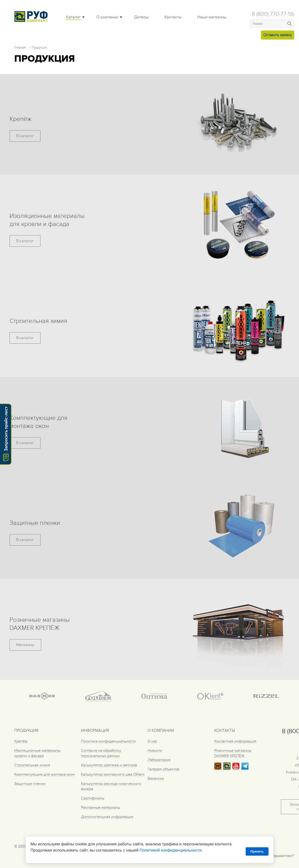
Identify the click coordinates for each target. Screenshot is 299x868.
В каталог (25, 136)
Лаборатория (159, 760)
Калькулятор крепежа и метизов (109, 765)
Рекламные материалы (101, 808)
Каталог (73, 17)
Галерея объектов (163, 769)
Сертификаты (93, 798)
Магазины (25, 645)
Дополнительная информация (107, 817)
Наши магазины (212, 17)
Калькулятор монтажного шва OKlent (113, 774)
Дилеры (141, 17)
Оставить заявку (278, 35)
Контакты (173, 17)
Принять (257, 851)
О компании (107, 17)
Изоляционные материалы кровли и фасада (37, 753)
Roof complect (32, 16)
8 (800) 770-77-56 (273, 14)
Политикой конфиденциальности (170, 850)
